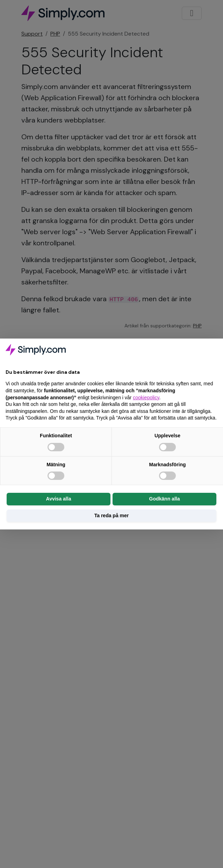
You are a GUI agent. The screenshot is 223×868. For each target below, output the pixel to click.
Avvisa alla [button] (59, 499)
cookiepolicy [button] (146, 398)
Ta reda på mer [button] (112, 515)
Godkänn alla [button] (165, 499)
